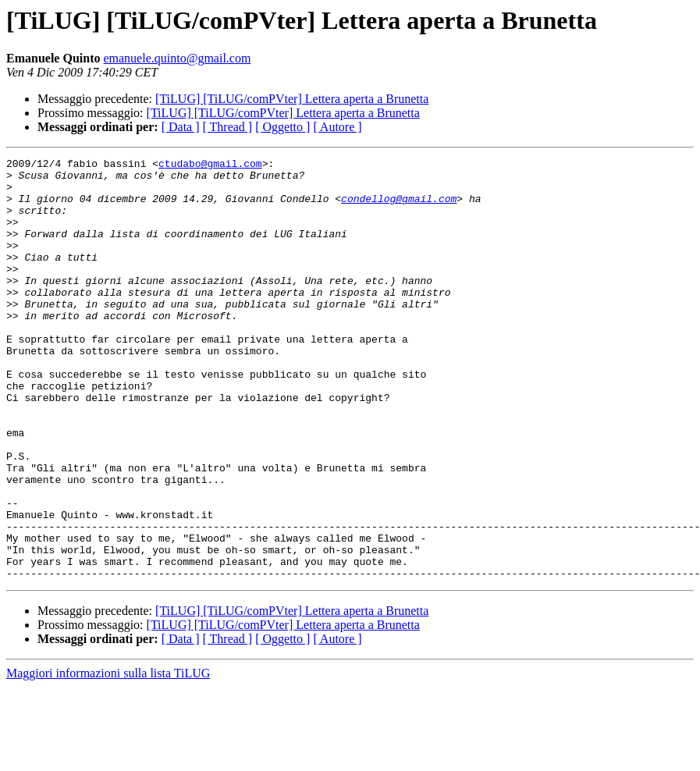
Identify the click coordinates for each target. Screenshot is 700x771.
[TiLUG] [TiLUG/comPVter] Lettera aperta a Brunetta (292, 99)
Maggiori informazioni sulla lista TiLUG (108, 757)
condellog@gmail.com (399, 208)
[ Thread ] (228, 127)
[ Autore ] (337, 127)
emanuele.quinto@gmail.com (177, 58)
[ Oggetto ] (282, 127)
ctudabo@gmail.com (210, 165)
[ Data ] (181, 127)
